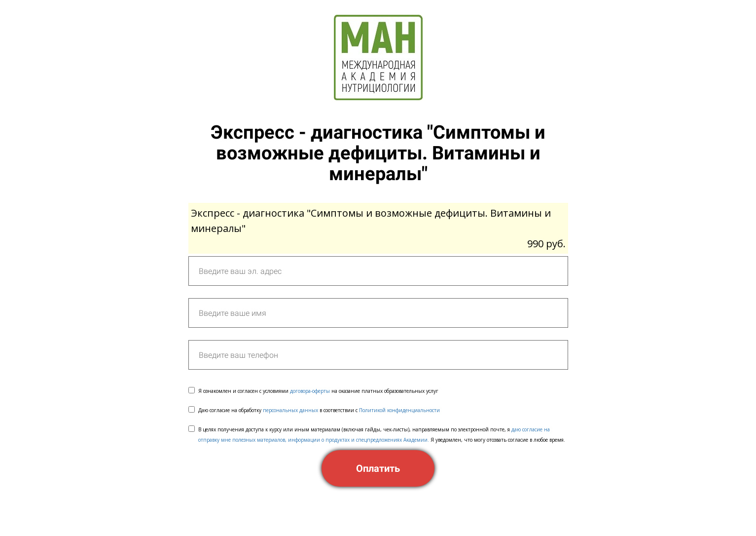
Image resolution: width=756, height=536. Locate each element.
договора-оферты (310, 391)
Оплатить (378, 468)
